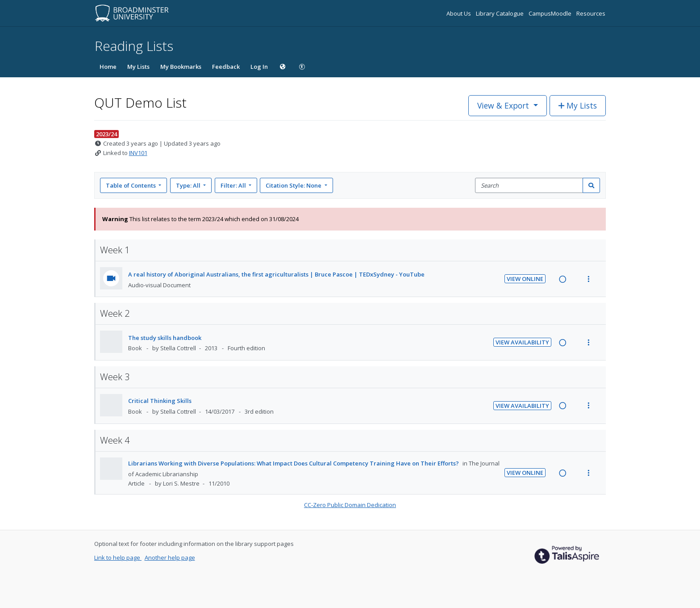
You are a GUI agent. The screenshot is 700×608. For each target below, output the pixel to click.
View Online (525, 279)
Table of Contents (131, 185)
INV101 (138, 153)
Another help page (170, 558)
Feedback (226, 67)
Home (108, 67)
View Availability (522, 342)
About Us (459, 13)
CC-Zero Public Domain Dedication (350, 505)
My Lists (138, 67)
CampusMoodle (551, 13)
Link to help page (118, 558)
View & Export (504, 105)
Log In (259, 67)
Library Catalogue (500, 13)
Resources (591, 13)
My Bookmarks (181, 67)
